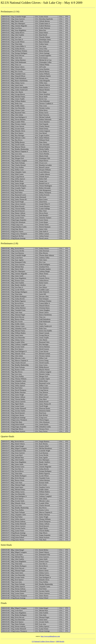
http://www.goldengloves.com (50, 636)
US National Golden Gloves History (43, 641)
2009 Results (60, 641)
